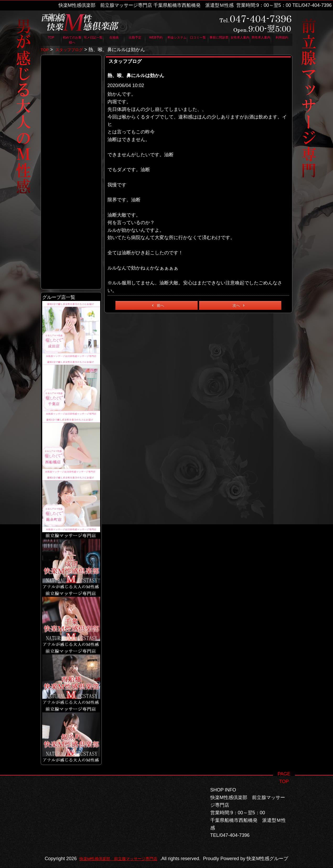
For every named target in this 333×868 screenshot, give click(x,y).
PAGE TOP (284, 766)
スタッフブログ (73, 50)
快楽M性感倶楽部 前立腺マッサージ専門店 (162, 851)
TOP (45, 50)
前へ (157, 305)
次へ (240, 305)
